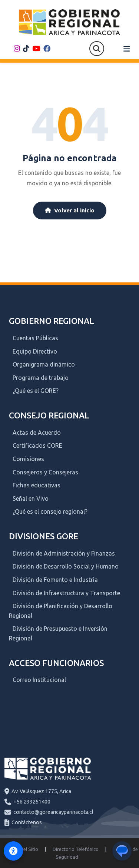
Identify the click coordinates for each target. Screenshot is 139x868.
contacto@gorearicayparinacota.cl (53, 812)
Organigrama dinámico (44, 364)
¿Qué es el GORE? (36, 391)
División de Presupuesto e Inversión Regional (58, 633)
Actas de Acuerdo (37, 433)
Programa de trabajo (41, 378)
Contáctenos (27, 822)
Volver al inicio (70, 210)
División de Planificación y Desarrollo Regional (61, 611)
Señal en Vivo (31, 498)
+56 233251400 (32, 802)
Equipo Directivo (35, 351)
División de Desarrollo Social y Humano (66, 566)
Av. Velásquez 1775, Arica (41, 791)
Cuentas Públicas (35, 338)
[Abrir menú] (127, 49)
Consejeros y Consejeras (45, 472)
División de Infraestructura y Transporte (66, 593)
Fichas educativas (37, 485)
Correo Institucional (39, 680)
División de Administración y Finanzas (64, 553)
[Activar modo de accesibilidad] (13, 851)
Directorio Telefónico (76, 849)
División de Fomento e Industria (55, 580)
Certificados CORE (37, 445)
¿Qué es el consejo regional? (50, 511)
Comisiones (28, 459)
